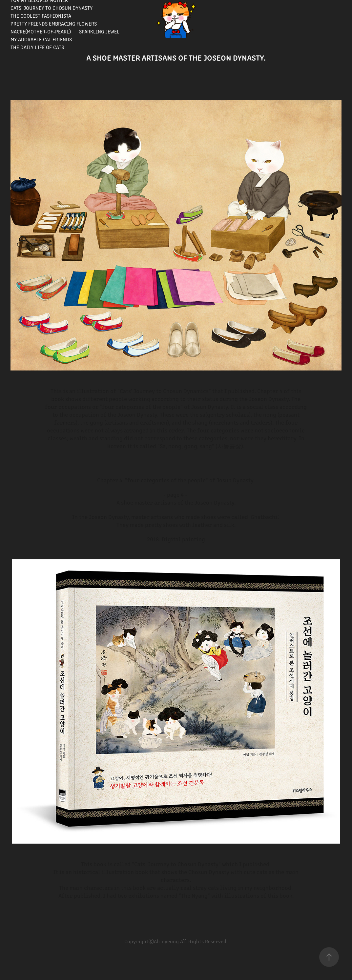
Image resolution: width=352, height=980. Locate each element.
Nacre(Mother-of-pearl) (41, 31)
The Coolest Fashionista (41, 16)
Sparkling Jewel (99, 31)
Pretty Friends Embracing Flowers (54, 23)
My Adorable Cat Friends (41, 39)
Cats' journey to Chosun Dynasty (52, 8)
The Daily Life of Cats (37, 47)
